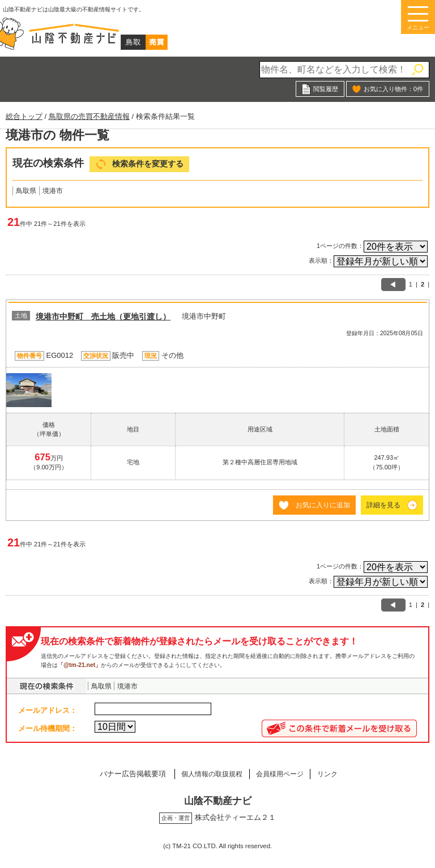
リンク (336, 774)
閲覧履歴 (326, 89)
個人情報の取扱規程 (205, 774)
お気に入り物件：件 (393, 89)
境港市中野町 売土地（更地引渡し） (103, 317)
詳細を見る (383, 505)
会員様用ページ (282, 774)
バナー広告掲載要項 (121, 774)
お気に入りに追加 (323, 505)
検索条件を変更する (148, 164)
